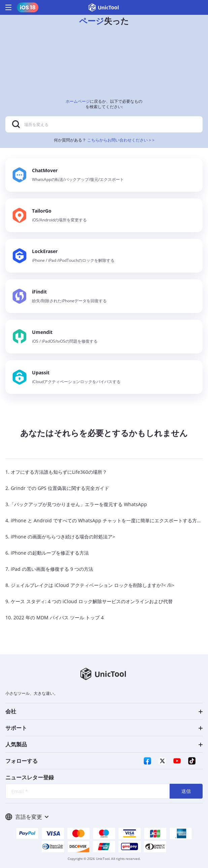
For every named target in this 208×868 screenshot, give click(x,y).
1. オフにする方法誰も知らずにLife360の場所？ (56, 472)
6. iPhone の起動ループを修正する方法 (47, 553)
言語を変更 (27, 817)
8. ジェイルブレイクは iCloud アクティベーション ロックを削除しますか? (84, 585)
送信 (186, 791)
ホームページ (78, 101)
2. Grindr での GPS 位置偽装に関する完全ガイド (57, 488)
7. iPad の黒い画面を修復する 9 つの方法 (49, 569)
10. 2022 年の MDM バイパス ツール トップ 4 (55, 617)
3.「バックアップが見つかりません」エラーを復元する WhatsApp (76, 504)
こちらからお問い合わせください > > (121, 140)
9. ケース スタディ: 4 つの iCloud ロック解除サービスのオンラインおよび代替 (89, 601)
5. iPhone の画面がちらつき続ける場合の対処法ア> (60, 537)
